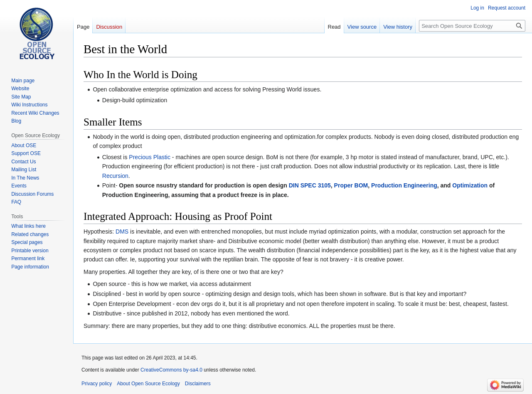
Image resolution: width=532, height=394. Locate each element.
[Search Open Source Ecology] (472, 26)
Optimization (470, 185)
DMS (122, 231)
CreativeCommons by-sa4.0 (171, 370)
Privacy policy (97, 384)
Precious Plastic (150, 157)
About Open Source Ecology (148, 384)
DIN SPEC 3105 (310, 185)
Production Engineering (404, 185)
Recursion (115, 176)
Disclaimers (198, 384)
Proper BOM (351, 185)
